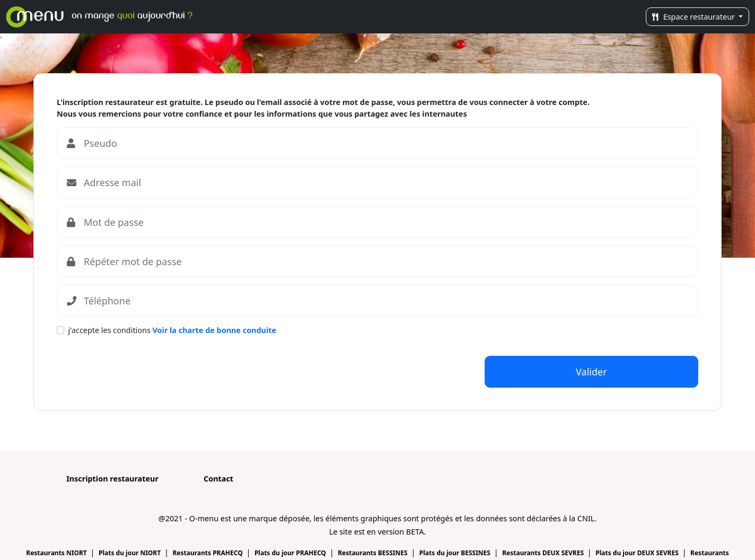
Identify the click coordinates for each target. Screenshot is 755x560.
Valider (591, 372)
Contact (218, 479)
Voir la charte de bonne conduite (215, 330)
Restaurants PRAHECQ (208, 553)
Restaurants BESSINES (374, 553)
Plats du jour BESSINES (456, 553)
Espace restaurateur (695, 17)
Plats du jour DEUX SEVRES (638, 553)
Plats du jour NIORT (130, 553)
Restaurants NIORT (57, 553)
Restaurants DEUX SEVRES (544, 553)
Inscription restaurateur (112, 479)
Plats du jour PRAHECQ (291, 553)
